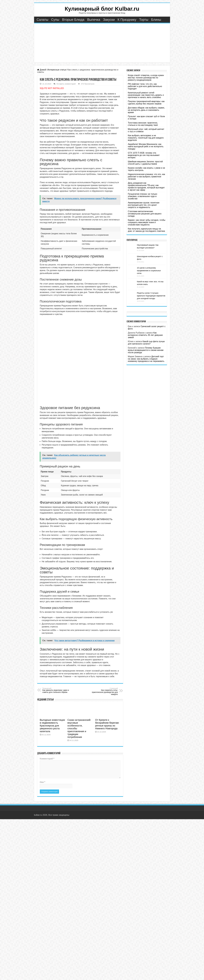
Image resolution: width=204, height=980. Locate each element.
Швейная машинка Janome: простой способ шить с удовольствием (145, 163)
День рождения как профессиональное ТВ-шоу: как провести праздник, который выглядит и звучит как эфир (146, 186)
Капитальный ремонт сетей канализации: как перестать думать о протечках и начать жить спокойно (146, 95)
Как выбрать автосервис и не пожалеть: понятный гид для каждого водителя (146, 138)
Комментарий (47, 759)
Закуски (109, 20)
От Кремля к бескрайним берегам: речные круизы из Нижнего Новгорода (107, 724)
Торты (144, 20)
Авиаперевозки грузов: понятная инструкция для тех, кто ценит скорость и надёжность (144, 205)
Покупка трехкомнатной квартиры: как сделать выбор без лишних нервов (146, 103)
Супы (55, 20)
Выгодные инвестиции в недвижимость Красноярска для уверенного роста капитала (52, 726)
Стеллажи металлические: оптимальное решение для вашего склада (145, 214)
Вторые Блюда (73, 20)
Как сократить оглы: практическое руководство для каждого (105, 691)
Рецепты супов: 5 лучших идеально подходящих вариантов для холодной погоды (151, 296)
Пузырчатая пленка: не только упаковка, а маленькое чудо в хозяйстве (143, 196)
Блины (156, 20)
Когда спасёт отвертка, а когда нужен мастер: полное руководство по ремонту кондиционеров (146, 78)
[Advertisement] (102, 43)
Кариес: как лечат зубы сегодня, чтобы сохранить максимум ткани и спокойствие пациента (147, 222)
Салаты (43, 20)
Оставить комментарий (66, 84)
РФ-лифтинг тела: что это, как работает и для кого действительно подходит (145, 86)
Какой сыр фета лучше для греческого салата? (146, 343)
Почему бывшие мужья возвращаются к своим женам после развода (146, 350)
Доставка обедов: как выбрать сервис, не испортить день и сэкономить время (146, 110)
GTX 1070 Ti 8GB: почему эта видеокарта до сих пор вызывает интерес (144, 155)
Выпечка (94, 20)
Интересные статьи (57, 70)
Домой (42, 70)
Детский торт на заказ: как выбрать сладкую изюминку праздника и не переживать (146, 359)
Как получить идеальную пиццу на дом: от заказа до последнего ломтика (146, 230)
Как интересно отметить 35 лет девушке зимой (145, 335)
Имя (43, 782)
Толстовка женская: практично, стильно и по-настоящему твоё (143, 124)
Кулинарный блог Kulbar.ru (102, 9)
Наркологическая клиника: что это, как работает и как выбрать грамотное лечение (146, 177)
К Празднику (127, 20)
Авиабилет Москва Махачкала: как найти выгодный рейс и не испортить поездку (146, 146)
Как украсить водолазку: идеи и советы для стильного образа (56, 690)
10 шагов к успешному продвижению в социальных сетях (149, 271)
